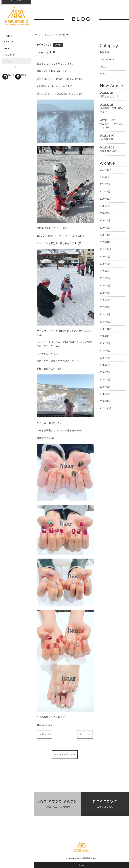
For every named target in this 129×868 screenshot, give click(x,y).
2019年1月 (105, 314)
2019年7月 (105, 271)
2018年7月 (105, 358)
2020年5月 (105, 213)
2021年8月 (105, 177)
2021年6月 (105, 184)
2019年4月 (105, 293)
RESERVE (16, 860)
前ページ (44, 734)
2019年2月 (105, 307)
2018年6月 (105, 365)
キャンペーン (107, 59)
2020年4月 (105, 220)
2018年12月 (106, 322)
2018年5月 (105, 372)
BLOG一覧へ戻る (65, 754)
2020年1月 (105, 235)
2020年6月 (105, 206)
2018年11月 (106, 329)
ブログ (103, 67)
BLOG (48, 35)
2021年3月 (105, 191)
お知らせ (104, 52)
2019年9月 (105, 257)
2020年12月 (106, 199)
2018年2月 (105, 394)
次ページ (85, 734)
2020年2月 (105, 228)
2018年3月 (105, 387)
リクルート (106, 74)
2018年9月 (105, 343)
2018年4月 (105, 379)
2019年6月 (105, 278)
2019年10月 (106, 249)
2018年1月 (105, 401)
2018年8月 (105, 351)
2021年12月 (106, 170)
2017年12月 (106, 408)
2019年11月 (106, 242)
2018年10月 (106, 336)
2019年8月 (105, 264)
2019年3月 (105, 300)
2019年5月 (105, 285)
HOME (37, 35)
